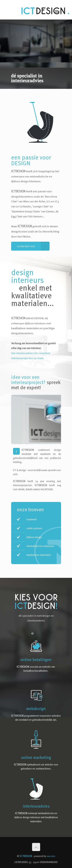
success (51, 856)
